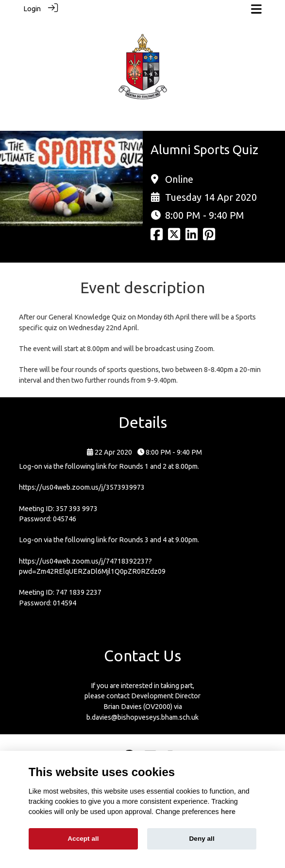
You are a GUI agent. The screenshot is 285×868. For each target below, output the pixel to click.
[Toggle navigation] (256, 9)
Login (32, 9)
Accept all (83, 839)
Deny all (202, 839)
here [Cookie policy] (228, 812)
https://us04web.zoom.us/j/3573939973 (82, 487)
